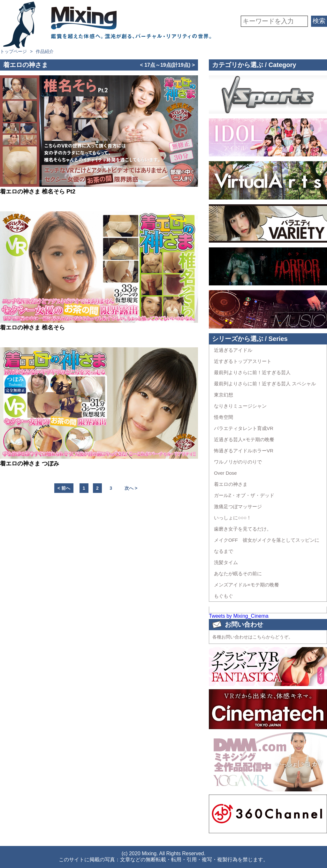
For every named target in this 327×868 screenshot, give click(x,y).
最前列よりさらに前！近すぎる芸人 (252, 372)
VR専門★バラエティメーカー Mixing (107, 25)
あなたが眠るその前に (238, 574)
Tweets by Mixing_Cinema (239, 616)
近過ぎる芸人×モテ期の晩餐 (244, 439)
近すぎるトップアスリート (243, 361)
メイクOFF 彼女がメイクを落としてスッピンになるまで (267, 546)
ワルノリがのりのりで (238, 462)
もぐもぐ (224, 596)
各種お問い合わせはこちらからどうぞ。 (253, 637)
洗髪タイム (226, 562)
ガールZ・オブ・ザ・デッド (244, 495)
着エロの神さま (231, 484)
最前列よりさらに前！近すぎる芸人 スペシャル (265, 384)
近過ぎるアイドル (233, 350)
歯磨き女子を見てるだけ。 (243, 529)
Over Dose (225, 473)
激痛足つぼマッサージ (238, 506)
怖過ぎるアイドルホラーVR (244, 451)
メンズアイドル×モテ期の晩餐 (247, 585)
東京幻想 (224, 395)
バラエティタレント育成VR (244, 428)
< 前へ (64, 488)
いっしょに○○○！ (233, 518)
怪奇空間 (224, 417)
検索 (319, 21)
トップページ (13, 51)
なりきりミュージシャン (240, 406)
